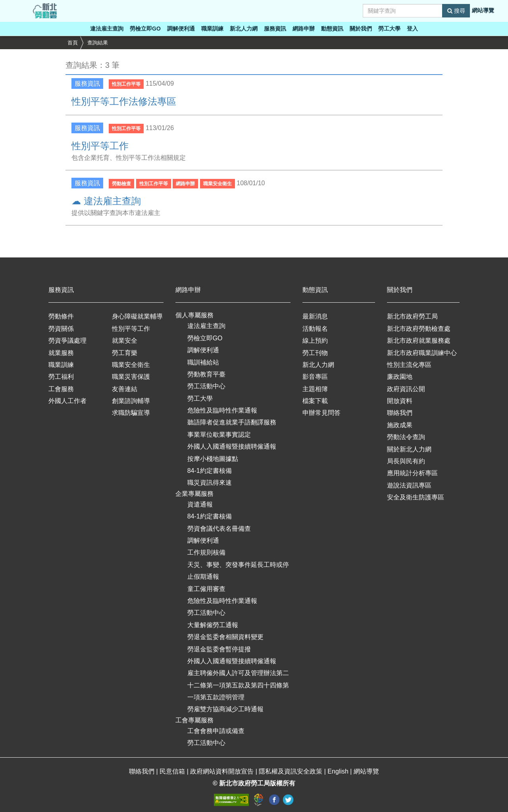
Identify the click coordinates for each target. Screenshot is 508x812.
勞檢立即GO (145, 29)
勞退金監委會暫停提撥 (219, 649)
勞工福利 (61, 377)
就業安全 (125, 341)
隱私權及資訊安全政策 (291, 771)
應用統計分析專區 (412, 473)
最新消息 (315, 316)
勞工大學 (389, 29)
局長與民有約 (406, 461)
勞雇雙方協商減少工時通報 (225, 709)
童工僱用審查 (206, 589)
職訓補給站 (203, 362)
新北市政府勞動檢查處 (419, 329)
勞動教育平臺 (206, 374)
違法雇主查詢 (107, 29)
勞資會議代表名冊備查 (219, 529)
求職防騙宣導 (131, 413)
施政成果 (400, 425)
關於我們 (361, 29)
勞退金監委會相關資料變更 (225, 637)
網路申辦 (304, 29)
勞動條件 (61, 316)
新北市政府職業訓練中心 (422, 353)
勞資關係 (61, 329)
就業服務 (61, 353)
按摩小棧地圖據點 (213, 459)
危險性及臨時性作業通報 (222, 410)
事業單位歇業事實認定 (219, 435)
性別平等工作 (100, 146)
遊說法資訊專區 (409, 485)
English (339, 771)
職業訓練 (212, 29)
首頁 (73, 43)
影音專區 (315, 377)
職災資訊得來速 (210, 483)
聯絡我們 (400, 413)
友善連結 (125, 389)
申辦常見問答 (321, 413)
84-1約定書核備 (210, 471)
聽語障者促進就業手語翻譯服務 (232, 422)
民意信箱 (173, 771)
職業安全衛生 (131, 365)
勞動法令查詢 (406, 437)
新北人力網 (244, 29)
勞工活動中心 (206, 386)
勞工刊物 (315, 353)
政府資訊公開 (406, 389)
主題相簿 (315, 389)
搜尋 (456, 11)
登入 (412, 29)
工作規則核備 (206, 552)
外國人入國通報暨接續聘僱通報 (232, 446)
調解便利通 (181, 29)
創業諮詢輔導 (131, 401)
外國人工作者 (67, 401)
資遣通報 (200, 504)
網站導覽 (483, 10)
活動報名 (315, 329)
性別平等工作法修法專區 (124, 101)
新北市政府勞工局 (412, 316)
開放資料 (400, 401)
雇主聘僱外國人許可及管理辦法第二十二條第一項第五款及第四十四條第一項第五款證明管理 (238, 685)
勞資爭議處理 (67, 341)
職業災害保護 (131, 377)
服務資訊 (275, 29)
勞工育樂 (125, 353)
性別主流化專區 (409, 365)
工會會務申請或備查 (216, 731)
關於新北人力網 (409, 449)
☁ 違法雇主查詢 (106, 201)
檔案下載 (315, 401)
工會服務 (61, 389)
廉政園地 (400, 377)
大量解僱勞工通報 (213, 625)
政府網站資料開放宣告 (223, 771)
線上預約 (315, 341)
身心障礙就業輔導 (137, 316)
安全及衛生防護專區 (416, 497)
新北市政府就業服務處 (419, 341)
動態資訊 (332, 29)
